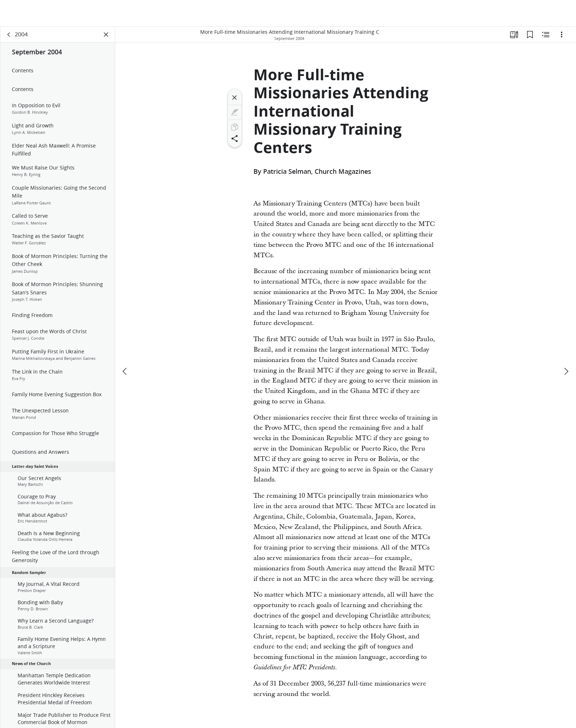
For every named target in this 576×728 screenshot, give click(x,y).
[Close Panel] (106, 35)
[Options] (562, 35)
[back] (9, 35)
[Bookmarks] (530, 35)
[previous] (125, 371)
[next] (566, 371)
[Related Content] (546, 35)
